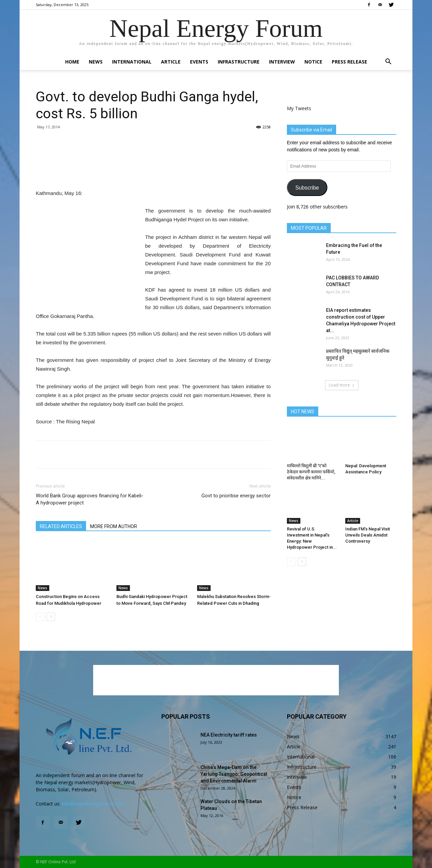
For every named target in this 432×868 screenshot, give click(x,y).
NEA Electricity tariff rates (229, 735)
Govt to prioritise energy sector (236, 496)
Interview (282, 62)
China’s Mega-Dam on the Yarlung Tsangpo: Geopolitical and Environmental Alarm (234, 774)
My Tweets (299, 108)
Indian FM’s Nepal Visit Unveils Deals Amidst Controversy (368, 535)
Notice (313, 62)
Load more (342, 385)
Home (72, 62)
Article (171, 62)
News (96, 62)
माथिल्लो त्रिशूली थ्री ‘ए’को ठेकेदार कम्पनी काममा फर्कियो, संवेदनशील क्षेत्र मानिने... (311, 472)
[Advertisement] (153, 172)
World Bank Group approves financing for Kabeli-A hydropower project (90, 499)
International (132, 62)
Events (199, 62)
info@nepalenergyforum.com (94, 804)
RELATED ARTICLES (61, 526)
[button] (388, 62)
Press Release (349, 62)
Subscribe (307, 188)
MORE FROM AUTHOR (114, 526)
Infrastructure (239, 62)
